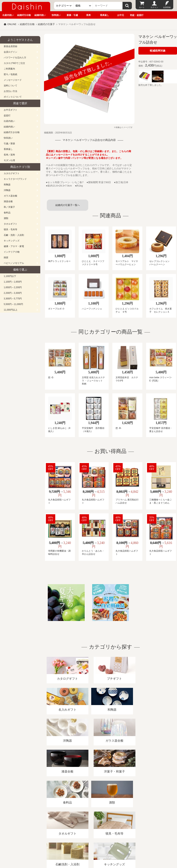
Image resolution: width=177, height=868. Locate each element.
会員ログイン (10, 52)
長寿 (88, 15)
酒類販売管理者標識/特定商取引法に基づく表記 (66, 825)
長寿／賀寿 (9, 155)
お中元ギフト (10, 110)
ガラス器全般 (10, 196)
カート (142, 7)
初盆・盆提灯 (137, 15)
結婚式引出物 (24, 15)
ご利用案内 (9, 69)
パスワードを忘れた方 (15, 58)
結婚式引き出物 (12, 132)
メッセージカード (13, 80)
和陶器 (7, 185)
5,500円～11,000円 (13, 304)
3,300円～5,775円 (13, 299)
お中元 (121, 15)
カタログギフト (12, 173)
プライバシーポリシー (110, 825)
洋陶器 (7, 190)
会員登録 (167, 7)
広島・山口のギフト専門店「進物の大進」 (89, 845)
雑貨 (6, 258)
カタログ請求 (136, 825)
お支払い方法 (10, 91)
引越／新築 (9, 144)
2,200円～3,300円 (13, 293)
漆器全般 (8, 201)
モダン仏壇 (9, 160)
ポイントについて (13, 97)
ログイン (154, 7)
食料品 (7, 213)
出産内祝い (8, 15)
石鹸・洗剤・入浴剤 (14, 235)
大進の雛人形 (89, 850)
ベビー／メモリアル (14, 263)
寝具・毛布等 (10, 229)
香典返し (105, 15)
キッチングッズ (12, 241)
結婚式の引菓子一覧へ (68, 205)
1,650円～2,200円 (13, 287)
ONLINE (12, 24)
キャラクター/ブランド (15, 179)
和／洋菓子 (9, 207)
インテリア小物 (12, 252)
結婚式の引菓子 (46, 24)
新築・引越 (72, 15)
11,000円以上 (11, 310)
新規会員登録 (10, 46)
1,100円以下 (10, 276)
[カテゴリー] (64, 6)
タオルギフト (10, 224)
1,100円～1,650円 (13, 282)
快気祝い (56, 15)
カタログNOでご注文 (14, 63)
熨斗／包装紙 (10, 74)
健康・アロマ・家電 (14, 246)
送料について (10, 86)
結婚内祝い (40, 15)
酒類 (6, 218)
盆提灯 (7, 115)
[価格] (83, 6)
